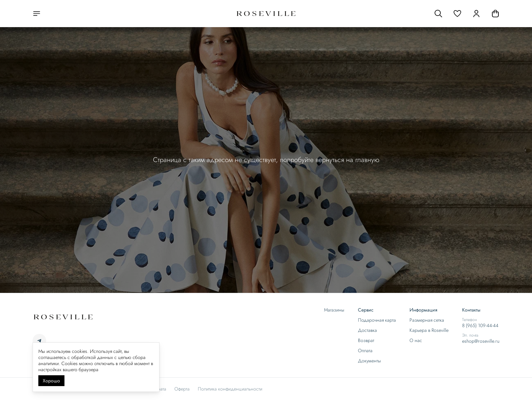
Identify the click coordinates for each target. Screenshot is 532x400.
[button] (457, 14)
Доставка (367, 330)
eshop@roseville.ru (481, 341)
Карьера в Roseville (429, 330)
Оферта (182, 389)
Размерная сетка (427, 320)
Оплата (365, 351)
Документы (369, 361)
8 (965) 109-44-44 (480, 325)
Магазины (334, 310)
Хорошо (51, 381)
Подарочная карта (377, 320)
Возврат (366, 340)
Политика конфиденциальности (230, 389)
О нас (416, 340)
